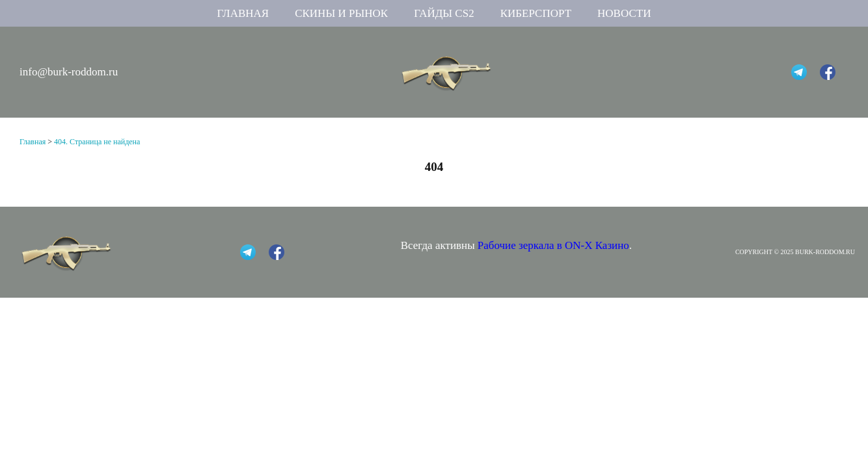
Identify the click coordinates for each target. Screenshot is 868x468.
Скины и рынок (341, 13)
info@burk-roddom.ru (69, 72)
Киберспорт (536, 13)
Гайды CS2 (444, 13)
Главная (243, 13)
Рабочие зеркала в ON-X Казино (553, 245)
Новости (624, 13)
